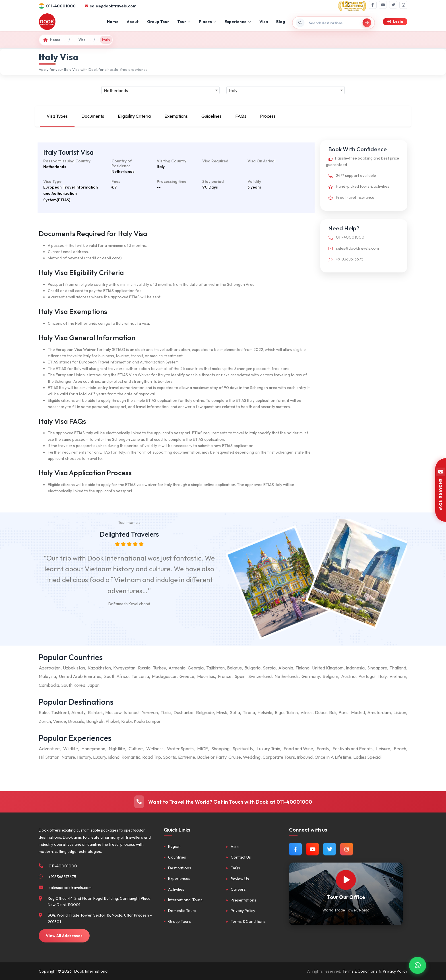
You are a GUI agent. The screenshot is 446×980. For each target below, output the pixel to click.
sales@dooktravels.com (352, 248)
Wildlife (71, 749)
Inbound (305, 757)
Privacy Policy (243, 911)
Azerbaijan (50, 668)
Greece (187, 676)
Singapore (377, 668)
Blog (281, 22)
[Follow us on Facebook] (295, 849)
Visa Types (57, 116)
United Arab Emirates (80, 676)
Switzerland (260, 676)
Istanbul (132, 712)
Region (174, 846)
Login (395, 21)
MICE (203, 749)
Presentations (243, 900)
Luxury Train (268, 749)
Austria (348, 676)
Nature (68, 757)
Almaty (78, 712)
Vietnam (398, 676)
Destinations (180, 868)
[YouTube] (383, 5)
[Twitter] (393, 5)
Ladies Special (367, 757)
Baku (44, 712)
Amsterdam (379, 712)
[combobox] (160, 90)
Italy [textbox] (233, 90)
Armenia (177, 668)
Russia (144, 668)
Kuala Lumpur (147, 721)
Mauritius (206, 676)
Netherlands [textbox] (116, 90)
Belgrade (205, 712)
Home (113, 22)
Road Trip (152, 757)
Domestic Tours (182, 911)
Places (207, 22)
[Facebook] (373, 5)
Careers (238, 889)
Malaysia (47, 676)
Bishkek (95, 712)
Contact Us (241, 857)
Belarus (234, 668)
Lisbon (400, 712)
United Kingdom (328, 668)
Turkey (159, 668)
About (133, 22)
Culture (136, 749)
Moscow (113, 712)
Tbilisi (166, 712)
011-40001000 (345, 237)
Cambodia (49, 685)
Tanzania (140, 676)
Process (268, 116)
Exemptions (176, 116)
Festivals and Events (353, 749)
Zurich (45, 721)
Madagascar (164, 676)
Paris (343, 712)
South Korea (73, 685)
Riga (279, 712)
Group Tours (179, 921)
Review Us (240, 879)
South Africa (116, 676)
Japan (93, 685)
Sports (170, 757)
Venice (59, 721)
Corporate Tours (279, 757)
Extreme (187, 757)
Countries (177, 857)
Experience (238, 22)
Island (114, 757)
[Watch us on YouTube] (312, 849)
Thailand (398, 668)
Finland (303, 668)
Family (323, 749)
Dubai (321, 712)
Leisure (383, 749)
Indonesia (355, 668)
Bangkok (95, 721)
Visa (264, 22)
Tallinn (292, 712)
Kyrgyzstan (124, 668)
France (225, 676)
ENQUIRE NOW (441, 490)
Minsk (222, 712)
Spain (240, 676)
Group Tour (158, 22)
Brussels (76, 721)
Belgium (330, 676)
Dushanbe (183, 712)
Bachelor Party (212, 757)
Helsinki (265, 712)
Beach (400, 749)
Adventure (49, 749)
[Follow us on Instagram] (347, 849)
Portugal (367, 676)
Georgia (196, 668)
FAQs (241, 116)
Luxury (100, 757)
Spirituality (243, 749)
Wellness (155, 749)
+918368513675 (345, 259)
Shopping (220, 749)
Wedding (252, 757)
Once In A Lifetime (333, 757)
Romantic (131, 757)
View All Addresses (64, 936)
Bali (333, 712)
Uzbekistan (74, 668)
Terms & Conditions (248, 921)
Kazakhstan (99, 668)
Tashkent (60, 712)
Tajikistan (215, 668)
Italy (382, 676)
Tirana (249, 712)
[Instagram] (403, 5)
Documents (93, 116)
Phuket (112, 721)
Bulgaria (252, 668)
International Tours (185, 900)
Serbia (269, 668)
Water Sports (180, 749)
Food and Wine (298, 749)
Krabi (126, 721)
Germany (311, 676)
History (84, 757)
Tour (184, 22)
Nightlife (117, 749)
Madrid (358, 712)
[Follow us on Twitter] (330, 849)
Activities (176, 889)
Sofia (235, 712)
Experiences (179, 878)
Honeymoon (93, 749)
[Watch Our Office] (346, 880)
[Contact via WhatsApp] (418, 963)
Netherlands (287, 676)
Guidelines (211, 116)
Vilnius (306, 712)
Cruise (235, 757)
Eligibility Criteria (134, 116)
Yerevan (150, 712)
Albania (286, 668)
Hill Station (49, 757)
